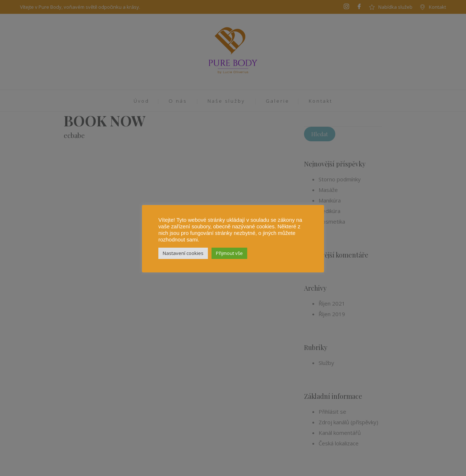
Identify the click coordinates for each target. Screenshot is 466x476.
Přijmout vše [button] (229, 253)
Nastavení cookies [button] (183, 253)
